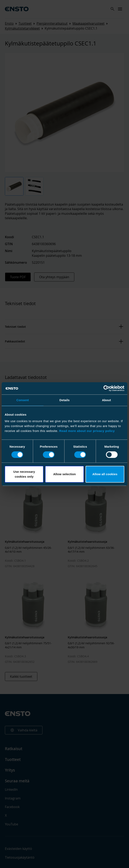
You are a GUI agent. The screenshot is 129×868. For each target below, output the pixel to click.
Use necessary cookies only (24, 474)
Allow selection (65, 474)
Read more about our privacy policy (87, 431)
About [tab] (106, 400)
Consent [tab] (23, 400)
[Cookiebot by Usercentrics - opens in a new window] (106, 388)
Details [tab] (64, 400)
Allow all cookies (105, 474)
